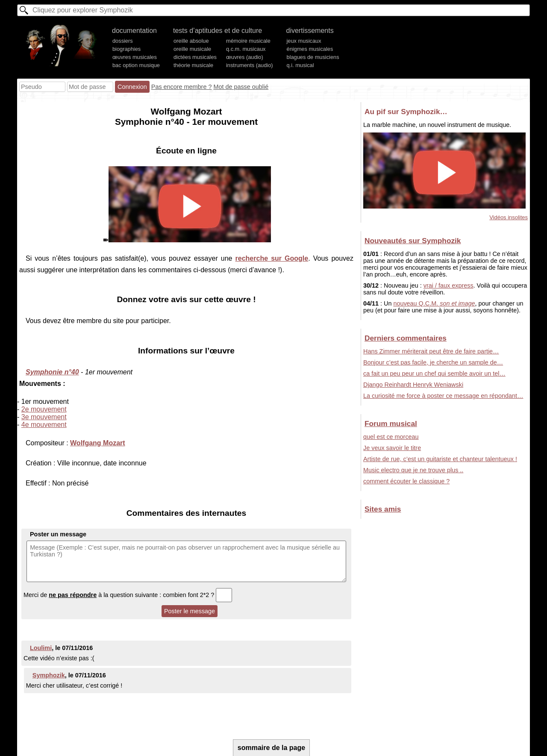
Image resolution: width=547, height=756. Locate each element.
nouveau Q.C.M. (434, 303)
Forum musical (391, 424)
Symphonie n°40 (52, 372)
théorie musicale (193, 65)
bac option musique (136, 65)
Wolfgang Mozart (98, 443)
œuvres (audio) (245, 57)
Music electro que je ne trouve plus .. (413, 470)
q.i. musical (300, 65)
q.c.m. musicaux (246, 49)
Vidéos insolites (509, 217)
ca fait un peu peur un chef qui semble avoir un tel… (434, 374)
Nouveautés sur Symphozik (413, 241)
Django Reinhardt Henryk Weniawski (413, 385)
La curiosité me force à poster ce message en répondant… (443, 396)
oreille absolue (191, 41)
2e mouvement (44, 409)
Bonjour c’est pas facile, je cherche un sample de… (433, 362)
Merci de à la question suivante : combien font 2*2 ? (128, 595)
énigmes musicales (310, 49)
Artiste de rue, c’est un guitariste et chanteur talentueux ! (440, 459)
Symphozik (49, 675)
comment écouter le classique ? (406, 481)
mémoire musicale (248, 41)
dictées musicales (195, 57)
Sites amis (383, 509)
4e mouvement (44, 425)
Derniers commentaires (406, 338)
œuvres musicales (135, 57)
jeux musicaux (304, 41)
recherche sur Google (272, 258)
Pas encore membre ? (182, 87)
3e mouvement (44, 417)
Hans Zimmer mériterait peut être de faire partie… (431, 351)
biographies (126, 49)
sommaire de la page (271, 748)
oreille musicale (192, 49)
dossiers (123, 41)
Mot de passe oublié (241, 87)
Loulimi (41, 648)
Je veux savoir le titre (392, 448)
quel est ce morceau (391, 437)
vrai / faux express (448, 285)
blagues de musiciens (313, 57)
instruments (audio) (250, 65)
